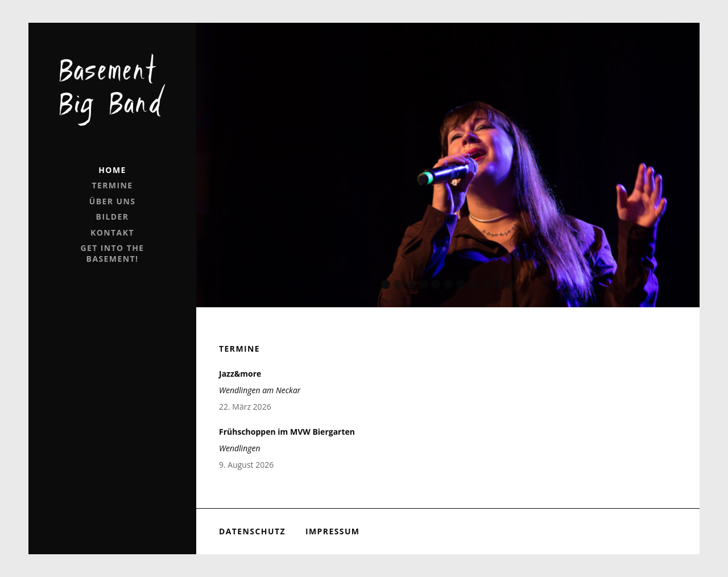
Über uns (113, 201)
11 (511, 285)
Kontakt (112, 232)
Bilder (113, 217)
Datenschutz (252, 531)
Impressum (333, 531)
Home (112, 170)
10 (498, 285)
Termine (112, 185)
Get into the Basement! (112, 253)
